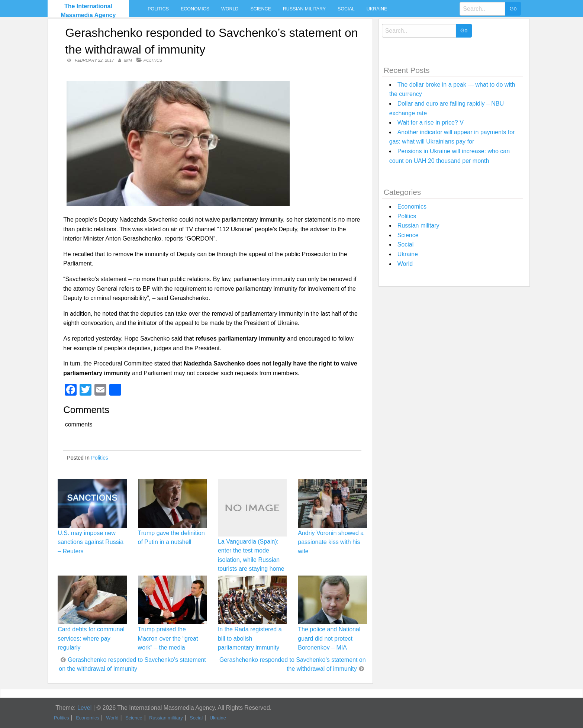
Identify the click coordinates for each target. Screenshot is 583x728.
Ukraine (377, 9)
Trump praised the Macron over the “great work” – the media (168, 638)
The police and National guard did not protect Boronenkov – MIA (329, 638)
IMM (128, 60)
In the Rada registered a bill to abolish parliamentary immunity (250, 638)
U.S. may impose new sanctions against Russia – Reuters (91, 542)
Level (84, 708)
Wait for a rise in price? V (431, 123)
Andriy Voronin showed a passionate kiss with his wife (331, 542)
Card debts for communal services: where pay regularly (91, 638)
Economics (195, 9)
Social (346, 9)
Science (260, 9)
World (230, 9)
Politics (158, 9)
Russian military (304, 9)
